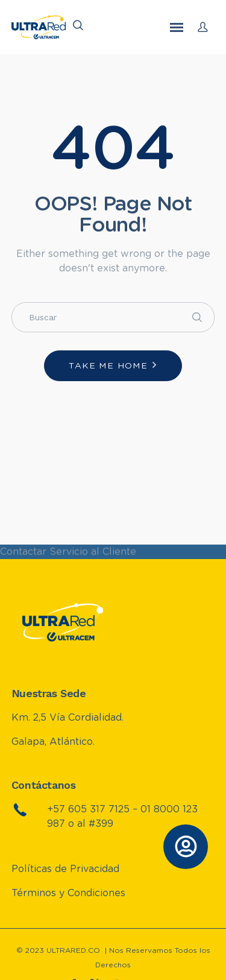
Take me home (108, 366)
